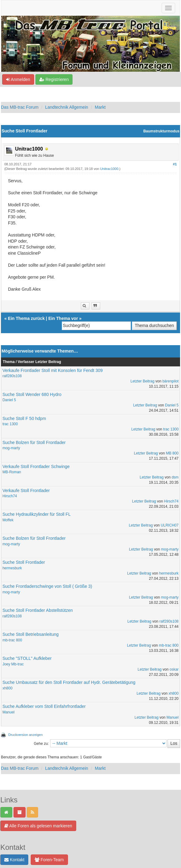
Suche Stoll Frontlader (24, 562)
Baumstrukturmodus (161, 131)
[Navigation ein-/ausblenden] (168, 8)
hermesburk (12, 568)
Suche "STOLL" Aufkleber (27, 658)
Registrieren (54, 79)
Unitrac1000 (109, 169)
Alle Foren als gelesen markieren (38, 826)
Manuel (8, 712)
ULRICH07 (170, 525)
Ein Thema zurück (26, 318)
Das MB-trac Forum (20, 107)
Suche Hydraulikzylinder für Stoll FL (37, 514)
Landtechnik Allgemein (67, 107)
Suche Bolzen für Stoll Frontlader (34, 442)
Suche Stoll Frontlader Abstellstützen (38, 610)
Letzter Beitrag (142, 381)
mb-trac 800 (12, 640)
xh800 (8, 688)
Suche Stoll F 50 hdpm (24, 418)
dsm (175, 477)
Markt (100, 107)
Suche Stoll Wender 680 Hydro (32, 394)
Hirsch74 (10, 496)
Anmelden (18, 79)
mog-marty (11, 448)
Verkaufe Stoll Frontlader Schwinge (36, 466)
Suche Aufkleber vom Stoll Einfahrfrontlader (44, 706)
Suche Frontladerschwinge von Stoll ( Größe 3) (47, 586)
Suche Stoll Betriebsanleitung (31, 634)
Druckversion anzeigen (26, 735)
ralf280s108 (12, 376)
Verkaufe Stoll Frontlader (26, 491)
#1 (175, 164)
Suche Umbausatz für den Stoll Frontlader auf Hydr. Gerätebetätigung (69, 682)
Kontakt (14, 860)
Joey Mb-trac (13, 664)
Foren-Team (49, 860)
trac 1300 (10, 424)
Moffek (8, 520)
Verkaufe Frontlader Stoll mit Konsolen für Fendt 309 (53, 370)
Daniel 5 (9, 400)
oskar (174, 669)
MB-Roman (12, 472)
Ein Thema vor (63, 318)
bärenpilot (170, 381)
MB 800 (172, 453)
